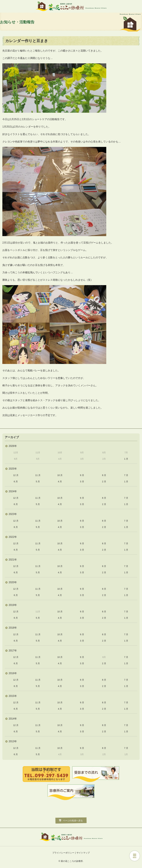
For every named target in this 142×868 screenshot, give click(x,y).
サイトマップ (83, 853)
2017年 (13, 651)
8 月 (104, 475)
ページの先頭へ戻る (73, 821)
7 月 (126, 475)
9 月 (82, 475)
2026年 (13, 446)
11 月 (38, 475)
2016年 (13, 673)
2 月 (104, 482)
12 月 (16, 475)
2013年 (13, 741)
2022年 (13, 537)
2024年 (13, 491)
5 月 (38, 482)
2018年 (13, 628)
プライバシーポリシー (63, 853)
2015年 (13, 696)
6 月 (16, 482)
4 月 (60, 482)
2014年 (13, 719)
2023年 (13, 514)
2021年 (13, 560)
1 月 (126, 459)
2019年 (13, 605)
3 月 (82, 482)
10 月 (60, 475)
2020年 (13, 582)
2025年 (13, 469)
